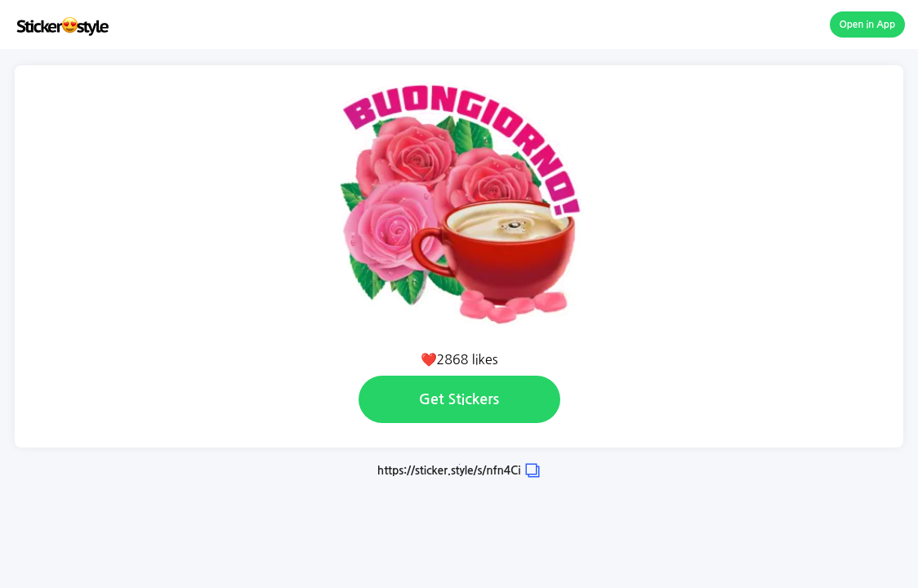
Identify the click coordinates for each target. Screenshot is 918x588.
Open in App (868, 24)
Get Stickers (459, 399)
